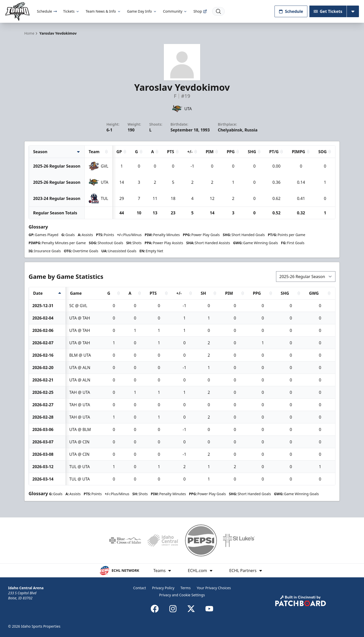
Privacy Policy (163, 588)
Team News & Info (103, 11)
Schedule (47, 11)
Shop (200, 11)
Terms (186, 588)
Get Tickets (328, 11)
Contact (140, 588)
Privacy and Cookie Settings (182, 595)
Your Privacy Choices (214, 588)
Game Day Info (142, 11)
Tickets (71, 11)
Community (175, 11)
